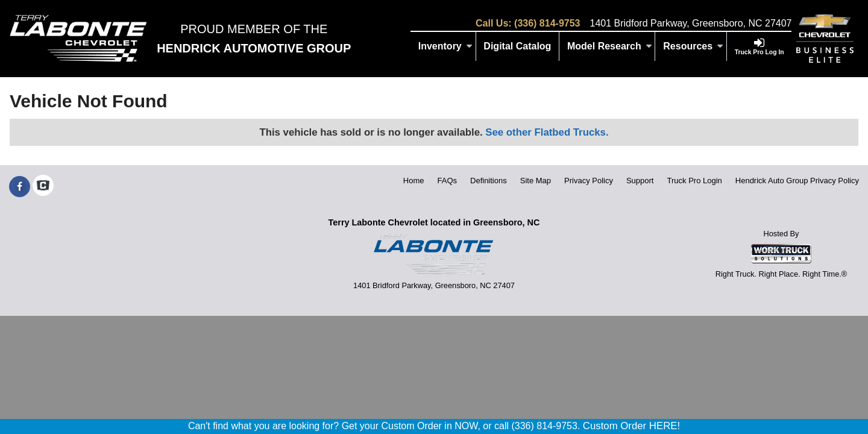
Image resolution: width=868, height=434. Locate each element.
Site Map (536, 181)
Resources (693, 46)
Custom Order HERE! (631, 426)
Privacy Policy (589, 181)
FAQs (448, 181)
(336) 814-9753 (547, 23)
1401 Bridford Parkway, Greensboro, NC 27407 (690, 23)
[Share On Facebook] (20, 187)
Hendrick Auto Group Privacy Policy (797, 181)
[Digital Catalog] (518, 46)
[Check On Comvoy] (43, 187)
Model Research (610, 46)
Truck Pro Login (695, 181)
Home (414, 181)
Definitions (489, 181)
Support (640, 181)
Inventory (445, 46)
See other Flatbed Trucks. (547, 132)
